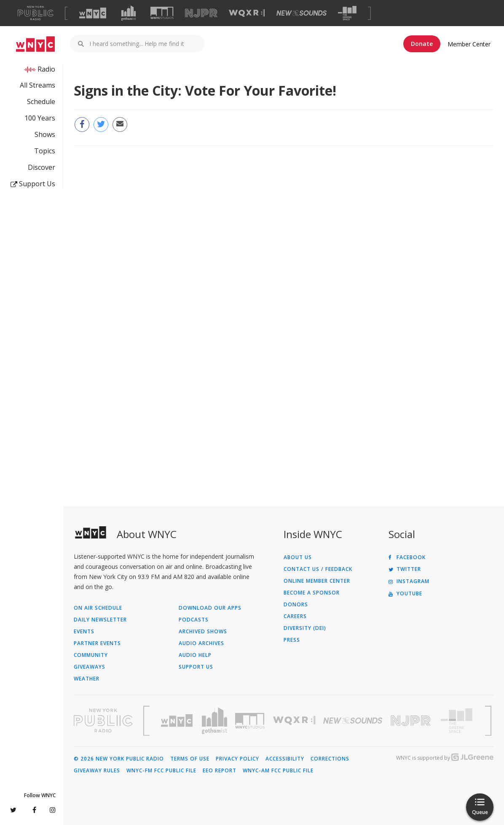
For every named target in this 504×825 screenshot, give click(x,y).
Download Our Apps (210, 608)
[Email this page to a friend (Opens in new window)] (120, 125)
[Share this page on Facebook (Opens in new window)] (82, 125)
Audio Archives (201, 643)
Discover (42, 167)
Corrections (330, 759)
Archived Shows (203, 632)
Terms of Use (190, 759)
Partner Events (97, 643)
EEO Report (220, 771)
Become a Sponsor (312, 593)
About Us (298, 557)
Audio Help (195, 655)
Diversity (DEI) (305, 628)
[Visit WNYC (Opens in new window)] (93, 13)
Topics (45, 151)
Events (84, 632)
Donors (296, 605)
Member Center (469, 44)
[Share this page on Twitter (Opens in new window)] (101, 125)
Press (292, 640)
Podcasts (194, 620)
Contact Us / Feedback (318, 569)
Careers (295, 616)
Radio (46, 69)
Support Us (33, 184)
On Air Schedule (98, 608)
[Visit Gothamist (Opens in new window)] (129, 13)
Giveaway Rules (97, 771)
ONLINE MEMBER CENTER (317, 581)
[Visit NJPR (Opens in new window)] (201, 13)
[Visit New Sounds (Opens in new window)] (302, 13)
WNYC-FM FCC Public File (161, 771)
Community (91, 655)
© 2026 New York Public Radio (119, 759)
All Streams (38, 85)
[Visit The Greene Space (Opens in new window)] (347, 13)
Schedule (41, 102)
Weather (87, 679)
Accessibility (285, 759)
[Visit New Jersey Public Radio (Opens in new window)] (412, 721)
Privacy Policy (237, 759)
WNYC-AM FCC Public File (278, 771)
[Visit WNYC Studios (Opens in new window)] (162, 13)
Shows (45, 134)
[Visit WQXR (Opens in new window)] (247, 13)
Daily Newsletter (100, 620)
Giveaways (90, 667)
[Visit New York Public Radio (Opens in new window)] (103, 721)
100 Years (40, 118)
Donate (422, 44)
